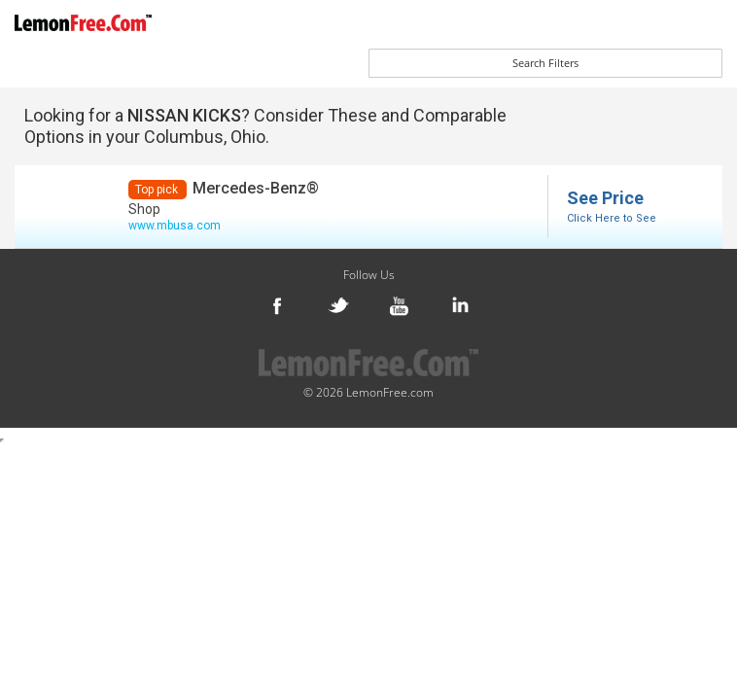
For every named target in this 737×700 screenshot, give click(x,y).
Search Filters (545, 63)
